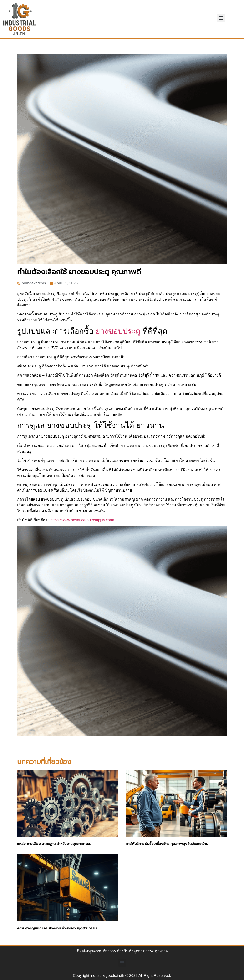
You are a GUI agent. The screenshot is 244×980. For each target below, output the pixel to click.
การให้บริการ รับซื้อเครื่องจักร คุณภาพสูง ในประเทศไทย (167, 844)
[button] (221, 18)
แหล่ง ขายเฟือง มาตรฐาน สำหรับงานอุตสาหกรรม (54, 844)
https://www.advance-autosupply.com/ (82, 520)
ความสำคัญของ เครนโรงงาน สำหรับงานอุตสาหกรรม (57, 928)
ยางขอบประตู (118, 331)
